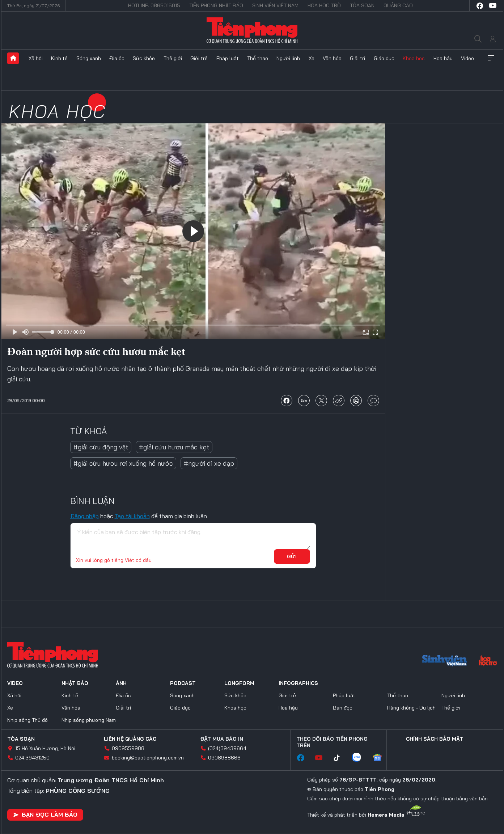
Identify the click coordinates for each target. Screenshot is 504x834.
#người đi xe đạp (209, 463)
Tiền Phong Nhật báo (216, 5)
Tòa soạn (362, 5)
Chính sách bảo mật (435, 739)
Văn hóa (332, 58)
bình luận (373, 401)
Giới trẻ (199, 58)
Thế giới (173, 58)
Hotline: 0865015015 (154, 5)
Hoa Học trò (324, 5)
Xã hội (36, 58)
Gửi (292, 556)
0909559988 (128, 748)
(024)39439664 (227, 748)
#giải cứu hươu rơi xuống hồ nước (123, 463)
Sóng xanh (89, 58)
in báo (356, 401)
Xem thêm (491, 58)
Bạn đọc (343, 708)
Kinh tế (59, 58)
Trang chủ (13, 58)
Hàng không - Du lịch (411, 708)
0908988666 (224, 758)
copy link (339, 401)
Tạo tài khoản (132, 516)
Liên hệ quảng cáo (130, 739)
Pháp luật (228, 58)
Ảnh (121, 683)
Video (467, 58)
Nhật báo (75, 683)
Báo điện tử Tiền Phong (252, 30)
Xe (312, 58)
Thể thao (258, 58)
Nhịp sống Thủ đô (27, 720)
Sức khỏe (144, 58)
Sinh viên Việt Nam (275, 5)
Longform (239, 683)
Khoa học (414, 58)
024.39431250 (32, 758)
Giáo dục (384, 58)
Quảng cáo (398, 5)
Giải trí (357, 58)
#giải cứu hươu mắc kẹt (174, 447)
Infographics (298, 683)
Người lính (288, 58)
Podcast (183, 683)
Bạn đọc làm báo (45, 814)
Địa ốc (117, 58)
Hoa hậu (443, 58)
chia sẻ (287, 401)
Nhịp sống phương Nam (89, 720)
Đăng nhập (84, 516)
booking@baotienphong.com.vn (148, 758)
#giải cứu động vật (101, 447)
